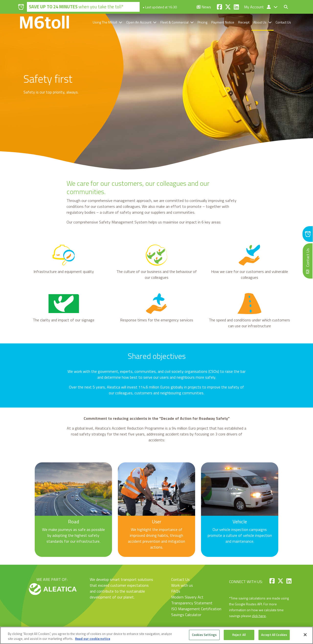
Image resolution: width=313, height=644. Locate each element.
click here (259, 616)
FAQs (176, 591)
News (204, 7)
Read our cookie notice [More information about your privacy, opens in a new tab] (93, 639)
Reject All (239, 635)
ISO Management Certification (196, 609)
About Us (260, 22)
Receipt (244, 22)
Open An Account (139, 22)
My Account (258, 7)
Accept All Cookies (274, 635)
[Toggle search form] (286, 7)
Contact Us (283, 22)
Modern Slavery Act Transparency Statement (192, 600)
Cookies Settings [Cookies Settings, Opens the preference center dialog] (204, 635)
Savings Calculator (186, 615)
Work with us (182, 585)
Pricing (202, 22)
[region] (156, 635)
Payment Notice (223, 22)
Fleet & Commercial (174, 22)
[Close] (305, 635)
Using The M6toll (105, 22)
